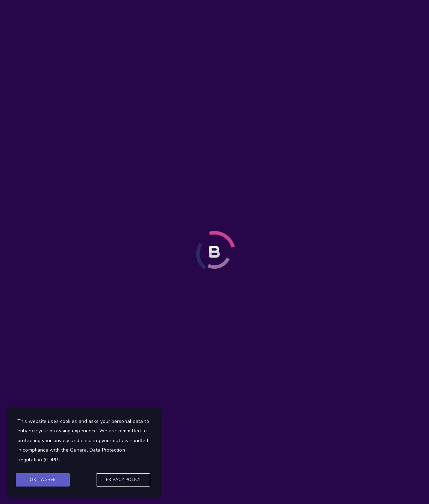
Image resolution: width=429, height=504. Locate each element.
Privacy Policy (123, 480)
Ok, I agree (43, 480)
